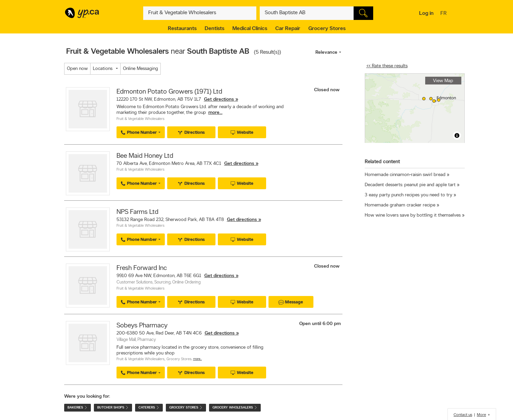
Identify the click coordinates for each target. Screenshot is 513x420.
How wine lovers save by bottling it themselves (413, 215)
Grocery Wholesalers (235, 408)
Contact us (463, 415)
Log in (426, 14)
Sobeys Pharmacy (142, 326)
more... (215, 113)
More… (198, 359)
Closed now (327, 90)
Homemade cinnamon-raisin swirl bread (405, 175)
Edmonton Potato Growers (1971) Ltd (169, 92)
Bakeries (78, 408)
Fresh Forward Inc (142, 268)
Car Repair (288, 29)
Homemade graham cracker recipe (400, 205)
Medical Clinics (250, 29)
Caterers (149, 408)
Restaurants (182, 29)
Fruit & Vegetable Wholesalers (140, 119)
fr (444, 14)
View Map (443, 81)
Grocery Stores (327, 29)
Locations (103, 69)
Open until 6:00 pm (320, 324)
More (481, 415)
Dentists (214, 29)
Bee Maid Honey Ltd (145, 156)
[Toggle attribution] (457, 135)
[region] (415, 108)
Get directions (219, 100)
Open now (77, 69)
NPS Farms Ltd (137, 212)
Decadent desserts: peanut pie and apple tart (410, 185)
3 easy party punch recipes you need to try (408, 195)
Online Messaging (140, 69)
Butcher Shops (113, 408)
